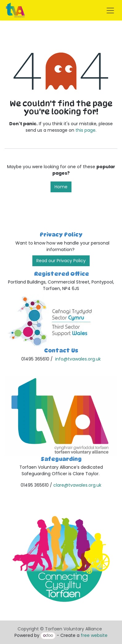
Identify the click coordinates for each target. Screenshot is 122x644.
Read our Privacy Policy (61, 261)
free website (94, 635)
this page (85, 130)
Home (61, 187)
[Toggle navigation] (110, 10)
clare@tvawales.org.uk (77, 485)
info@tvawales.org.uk (78, 359)
